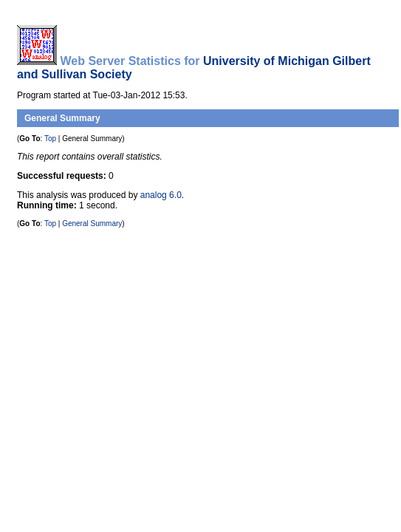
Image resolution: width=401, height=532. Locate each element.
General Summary (62, 118)
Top (50, 139)
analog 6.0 (161, 195)
